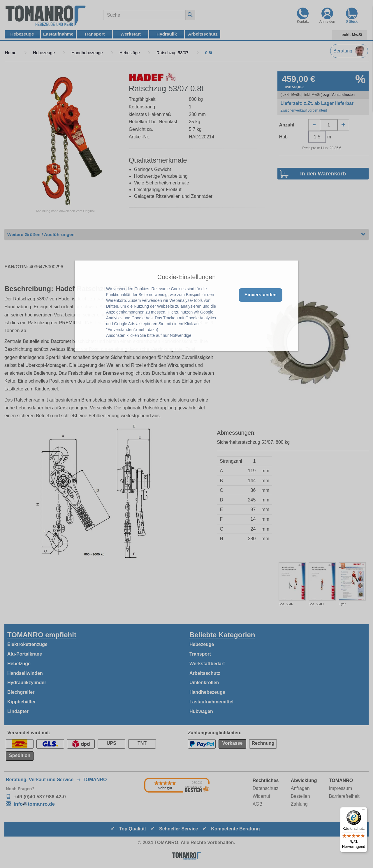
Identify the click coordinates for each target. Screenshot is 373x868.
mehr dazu (147, 330)
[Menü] (364, 811)
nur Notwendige (177, 335)
